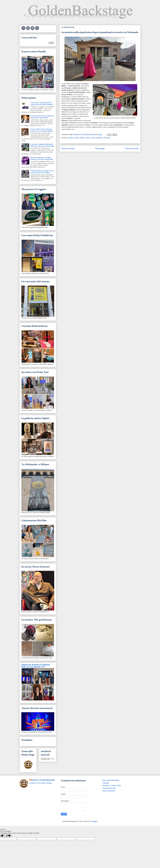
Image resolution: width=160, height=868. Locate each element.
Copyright (106, 783)
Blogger (95, 821)
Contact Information (109, 788)
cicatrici (71, 138)
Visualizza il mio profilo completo (41, 783)
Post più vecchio (132, 148)
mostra (88, 138)
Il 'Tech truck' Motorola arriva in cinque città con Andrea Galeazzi (42, 104)
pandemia (99, 138)
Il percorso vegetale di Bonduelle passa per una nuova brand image (42, 145)
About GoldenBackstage (111, 780)
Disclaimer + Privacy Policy (112, 786)
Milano (82, 138)
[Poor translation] (8, 836)
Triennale (107, 138)
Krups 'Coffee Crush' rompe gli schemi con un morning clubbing (42, 130)
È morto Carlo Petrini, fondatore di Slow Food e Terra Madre (42, 117)
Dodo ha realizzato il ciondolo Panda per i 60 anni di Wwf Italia (42, 158)
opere (93, 138)
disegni (77, 138)
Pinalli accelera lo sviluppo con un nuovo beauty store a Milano (42, 172)
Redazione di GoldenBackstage (43, 780)
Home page (100, 148)
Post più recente (68, 148)
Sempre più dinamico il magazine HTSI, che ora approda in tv (36, 666)
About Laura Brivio (109, 791)
